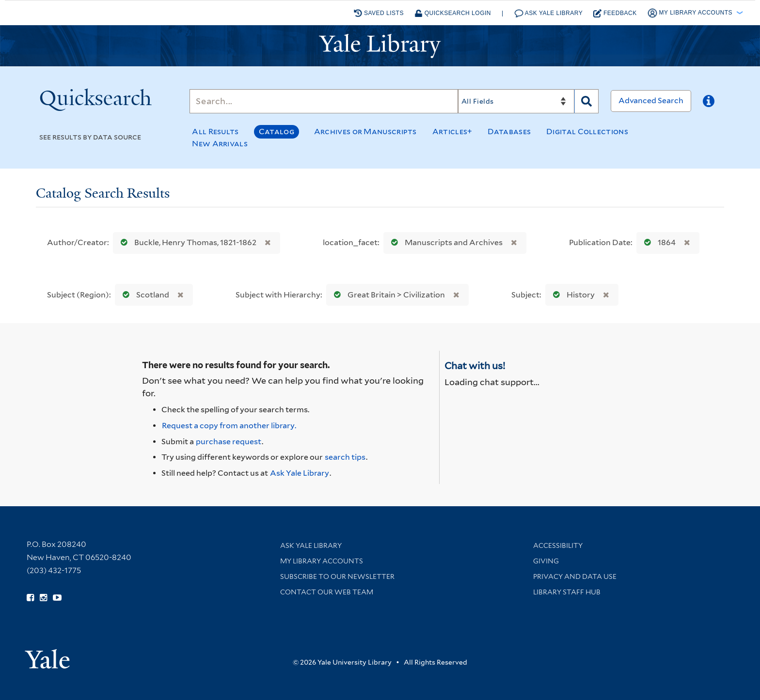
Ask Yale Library (549, 13)
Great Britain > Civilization (387, 295)
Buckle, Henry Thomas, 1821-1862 (186, 242)
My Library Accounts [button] (691, 13)
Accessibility (558, 545)
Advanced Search (651, 101)
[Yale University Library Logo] (380, 46)
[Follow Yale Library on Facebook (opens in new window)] (30, 598)
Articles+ (452, 132)
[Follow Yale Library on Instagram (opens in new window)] (43, 598)
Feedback (615, 13)
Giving (546, 561)
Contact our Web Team (327, 592)
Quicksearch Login (453, 13)
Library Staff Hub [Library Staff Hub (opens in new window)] (567, 592)
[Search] (324, 101)
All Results (215, 132)
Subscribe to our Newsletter (337, 576)
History (572, 295)
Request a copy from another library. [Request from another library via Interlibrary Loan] (229, 426)
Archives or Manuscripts (365, 132)
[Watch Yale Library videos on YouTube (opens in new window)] (57, 598)
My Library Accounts (322, 561)
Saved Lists (379, 13)
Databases (509, 132)
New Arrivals (220, 144)
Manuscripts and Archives (445, 242)
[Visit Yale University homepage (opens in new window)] (47, 656)
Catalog (277, 132)
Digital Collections (587, 132)
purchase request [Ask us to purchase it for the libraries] (229, 442)
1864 (658, 242)
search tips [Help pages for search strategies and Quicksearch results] (345, 457)
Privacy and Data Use (575, 576)
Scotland (144, 295)
